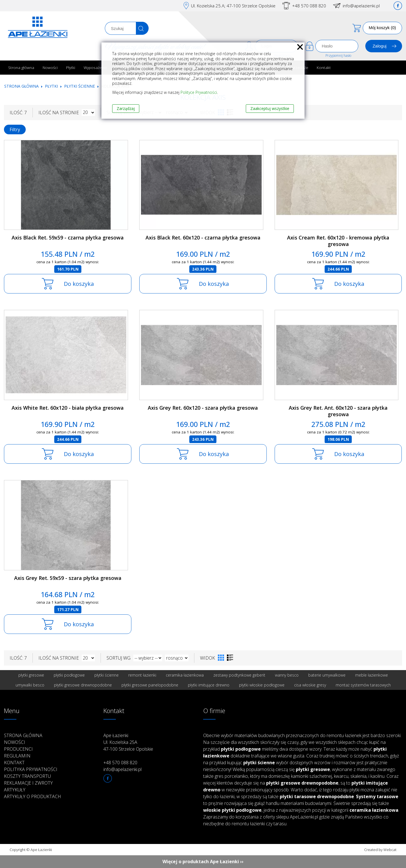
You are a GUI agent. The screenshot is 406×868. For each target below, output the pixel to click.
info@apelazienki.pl (361, 6)
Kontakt (324, 67)
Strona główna (21, 67)
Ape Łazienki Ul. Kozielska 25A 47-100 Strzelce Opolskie (128, 742)
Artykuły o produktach (32, 796)
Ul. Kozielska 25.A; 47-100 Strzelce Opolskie (233, 6)
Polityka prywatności (31, 769)
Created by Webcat (380, 850)
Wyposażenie (95, 67)
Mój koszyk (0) (382, 28)
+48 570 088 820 (309, 6)
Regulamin (17, 756)
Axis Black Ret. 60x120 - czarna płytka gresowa (203, 237)
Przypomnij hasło (338, 56)
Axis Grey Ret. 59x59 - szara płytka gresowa (68, 578)
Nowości (50, 67)
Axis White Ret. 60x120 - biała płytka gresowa (68, 408)
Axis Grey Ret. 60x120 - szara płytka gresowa (203, 408)
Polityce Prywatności (199, 92)
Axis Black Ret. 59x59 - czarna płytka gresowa (68, 237)
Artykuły (15, 790)
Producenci (18, 749)
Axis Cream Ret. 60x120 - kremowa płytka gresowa (338, 241)
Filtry (15, 129)
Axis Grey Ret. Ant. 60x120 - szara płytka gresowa (338, 411)
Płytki (71, 67)
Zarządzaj (126, 108)
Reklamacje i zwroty (28, 783)
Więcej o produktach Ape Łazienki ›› (203, 861)
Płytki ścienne (80, 86)
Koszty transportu (27, 776)
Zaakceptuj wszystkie (270, 108)
